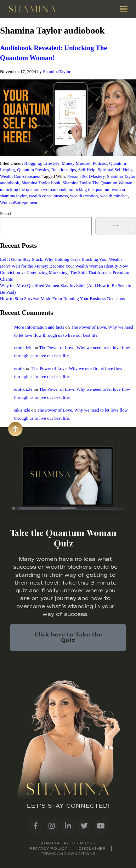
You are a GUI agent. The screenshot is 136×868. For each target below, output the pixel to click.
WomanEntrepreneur (19, 203)
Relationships (64, 170)
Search (6, 214)
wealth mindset (114, 196)
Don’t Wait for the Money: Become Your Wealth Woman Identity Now (64, 266)
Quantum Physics (33, 170)
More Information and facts (39, 327)
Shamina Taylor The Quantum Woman (98, 183)
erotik (19, 369)
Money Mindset (76, 163)
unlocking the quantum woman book (33, 190)
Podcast (100, 163)
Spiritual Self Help (115, 170)
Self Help (87, 170)
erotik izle (23, 348)
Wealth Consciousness (20, 176)
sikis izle (22, 410)
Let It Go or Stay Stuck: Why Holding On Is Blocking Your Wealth (61, 259)
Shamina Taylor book (41, 183)
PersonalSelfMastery (86, 176)
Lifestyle (51, 163)
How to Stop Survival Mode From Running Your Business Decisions (63, 299)
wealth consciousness (49, 196)
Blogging (33, 163)
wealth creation (84, 196)
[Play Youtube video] (68, 118)
